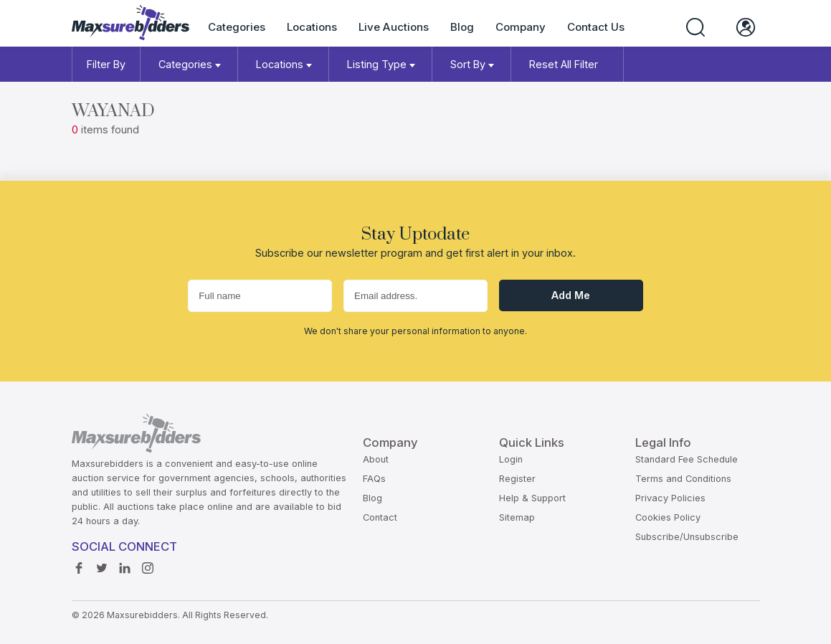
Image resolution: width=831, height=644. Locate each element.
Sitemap (517, 517)
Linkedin (125, 564)
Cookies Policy (668, 517)
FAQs (374, 479)
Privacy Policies (670, 498)
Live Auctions (394, 27)
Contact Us (596, 27)
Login (511, 459)
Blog (462, 27)
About (376, 459)
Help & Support (532, 498)
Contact (380, 517)
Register (517, 479)
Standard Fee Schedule (687, 459)
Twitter (102, 564)
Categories (237, 27)
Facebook (79, 564)
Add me (571, 295)
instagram (148, 564)
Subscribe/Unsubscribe (687, 537)
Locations (312, 27)
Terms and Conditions (683, 479)
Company (521, 27)
